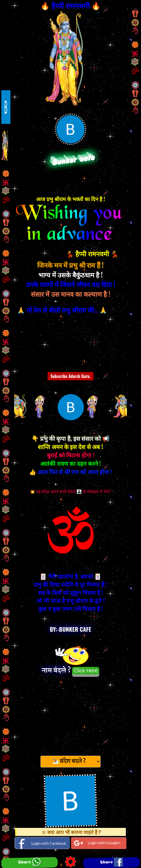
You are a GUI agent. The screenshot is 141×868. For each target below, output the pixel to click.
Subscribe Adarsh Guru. (70, 376)
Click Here (86, 671)
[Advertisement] (70, 715)
